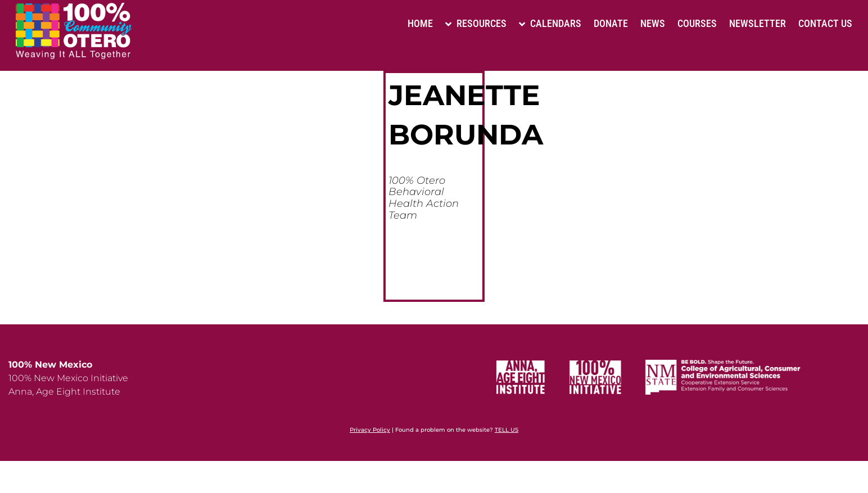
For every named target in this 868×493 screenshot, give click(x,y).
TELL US (507, 430)
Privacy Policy (370, 430)
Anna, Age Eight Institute (64, 392)
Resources (476, 23)
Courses (697, 23)
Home (420, 23)
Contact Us (825, 23)
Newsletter (758, 23)
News (653, 23)
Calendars (550, 23)
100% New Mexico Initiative (68, 378)
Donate (611, 23)
